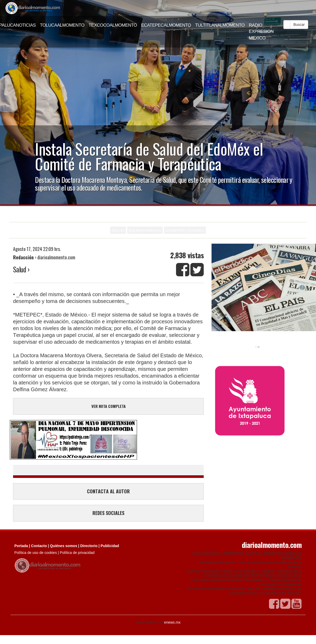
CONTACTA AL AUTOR (108, 491)
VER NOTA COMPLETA (109, 406)
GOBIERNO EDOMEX (185, 230)
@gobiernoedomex (145, 230)
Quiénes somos (63, 546)
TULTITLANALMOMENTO (220, 25)
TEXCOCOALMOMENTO (113, 25)
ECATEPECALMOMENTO (166, 25)
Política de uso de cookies (36, 553)
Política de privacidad (77, 553)
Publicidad (110, 546)
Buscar (299, 25)
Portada (21, 546)
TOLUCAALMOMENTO (62, 25)
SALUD (118, 230)
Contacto (39, 546)
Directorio (89, 546)
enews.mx (172, 622)
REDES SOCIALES (108, 513)
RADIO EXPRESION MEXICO (261, 32)
